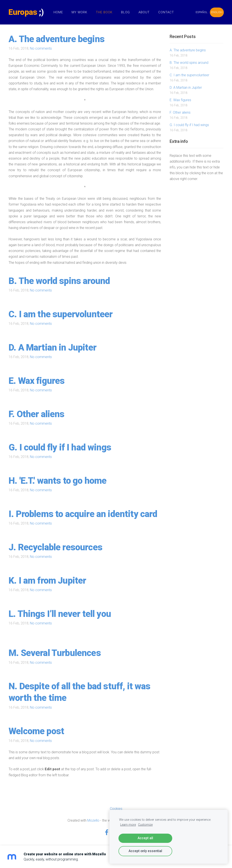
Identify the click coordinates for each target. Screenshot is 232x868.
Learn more (128, 825)
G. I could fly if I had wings (60, 447)
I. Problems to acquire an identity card (83, 514)
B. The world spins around (59, 281)
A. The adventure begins (57, 39)
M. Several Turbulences (55, 653)
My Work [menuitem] (80, 12)
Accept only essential (145, 851)
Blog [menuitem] (126, 12)
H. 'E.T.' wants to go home (58, 481)
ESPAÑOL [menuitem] (201, 12)
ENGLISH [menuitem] (217, 12)
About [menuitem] (144, 12)
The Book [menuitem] (104, 12)
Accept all (145, 838)
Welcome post (36, 731)
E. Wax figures (37, 381)
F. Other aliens (37, 414)
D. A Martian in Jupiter (52, 347)
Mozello (93, 820)
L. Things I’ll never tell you (60, 614)
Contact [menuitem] (166, 12)
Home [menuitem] (58, 12)
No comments (41, 48)
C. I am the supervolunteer (61, 314)
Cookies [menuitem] (116, 809)
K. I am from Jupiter (47, 580)
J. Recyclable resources (55, 547)
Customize (145, 825)
